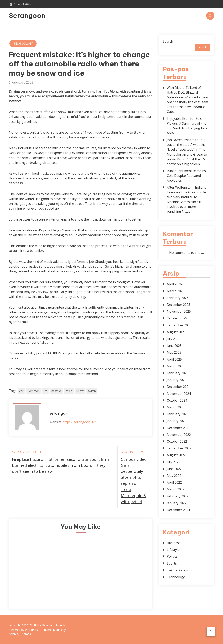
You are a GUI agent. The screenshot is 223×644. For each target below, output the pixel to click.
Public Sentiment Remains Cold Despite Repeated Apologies (186, 176)
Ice (46, 391)
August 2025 (176, 332)
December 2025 (179, 305)
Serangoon (27, 15)
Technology (23, 44)
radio (69, 391)
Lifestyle (173, 550)
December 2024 (179, 387)
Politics (172, 556)
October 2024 (177, 400)
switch (92, 391)
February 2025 (178, 373)
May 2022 (174, 476)
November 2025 (179, 311)
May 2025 (174, 352)
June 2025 (174, 346)
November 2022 (179, 435)
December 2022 (179, 428)
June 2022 (174, 469)
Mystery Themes (20, 634)
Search (168, 41)
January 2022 (177, 503)
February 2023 (178, 414)
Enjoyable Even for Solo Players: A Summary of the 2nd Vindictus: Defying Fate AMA (187, 126)
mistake (57, 391)
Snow (80, 391)
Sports (172, 563)
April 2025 (174, 359)
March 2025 (176, 366)
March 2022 (176, 489)
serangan (59, 414)
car (21, 391)
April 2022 (174, 482)
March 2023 (176, 407)
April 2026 (174, 284)
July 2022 (173, 462)
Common (33, 391)
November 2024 (179, 394)
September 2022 (179, 448)
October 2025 (177, 318)
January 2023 (177, 421)
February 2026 (178, 298)
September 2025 (179, 325)
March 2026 (176, 291)
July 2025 (173, 339)
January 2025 (177, 380)
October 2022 (177, 441)
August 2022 (176, 455)
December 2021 (179, 510)
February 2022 (178, 496)
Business (174, 543)
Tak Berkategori (179, 570)
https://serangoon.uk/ (79, 422)
